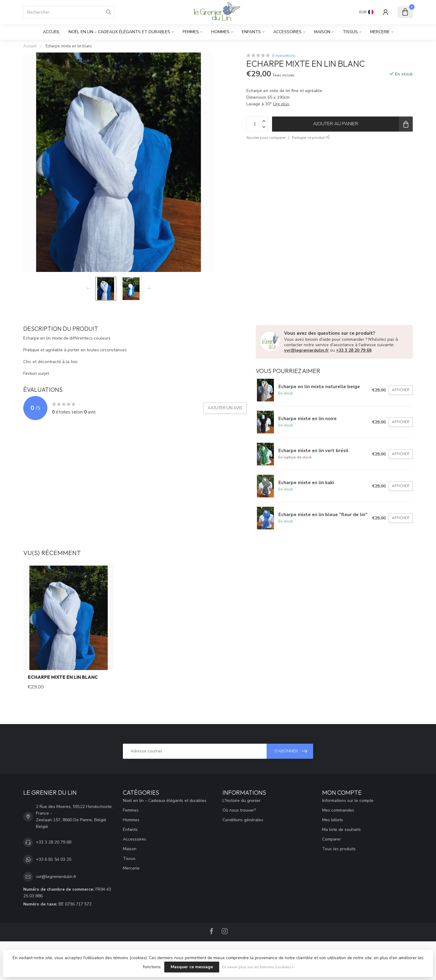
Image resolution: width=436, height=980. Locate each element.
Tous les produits (339, 849)
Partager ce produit (311, 137)
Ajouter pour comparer (266, 137)
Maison (322, 32)
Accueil (51, 32)
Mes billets (333, 820)
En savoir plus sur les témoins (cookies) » (258, 967)
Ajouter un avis (225, 408)
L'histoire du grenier (242, 801)
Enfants (251, 32)
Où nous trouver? (239, 810)
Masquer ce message (192, 967)
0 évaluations (284, 55)
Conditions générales (243, 820)
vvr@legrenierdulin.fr (306, 350)
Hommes (220, 32)
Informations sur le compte (348, 801)
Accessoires (287, 32)
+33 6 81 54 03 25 (54, 859)
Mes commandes (338, 810)
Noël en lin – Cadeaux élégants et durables (119, 32)
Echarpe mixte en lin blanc (69, 46)
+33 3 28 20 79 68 (354, 350)
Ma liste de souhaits (341, 830)
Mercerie (380, 32)
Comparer (332, 839)
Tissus (350, 32)
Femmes (191, 32)
